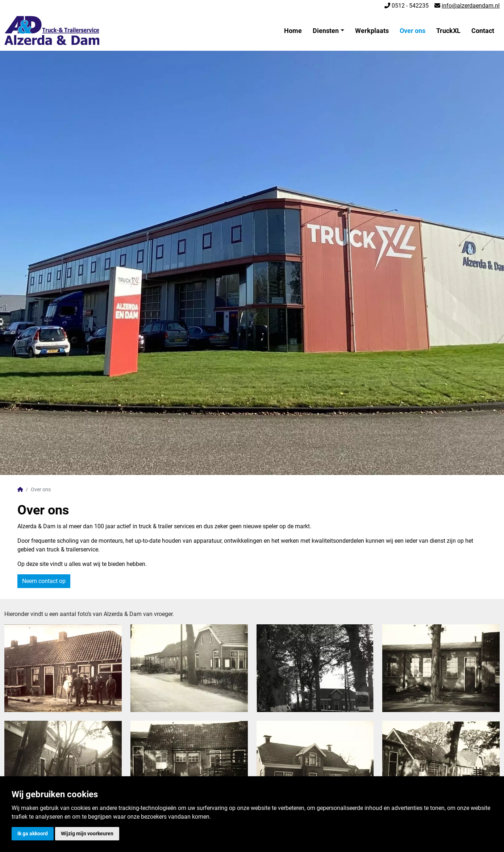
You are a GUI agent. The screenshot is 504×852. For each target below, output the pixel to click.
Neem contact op (44, 581)
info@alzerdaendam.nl (471, 6)
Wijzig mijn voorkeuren (87, 834)
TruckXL (448, 31)
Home (293, 31)
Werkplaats (372, 31)
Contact (483, 31)
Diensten (326, 31)
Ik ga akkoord (33, 834)
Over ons (413, 31)
